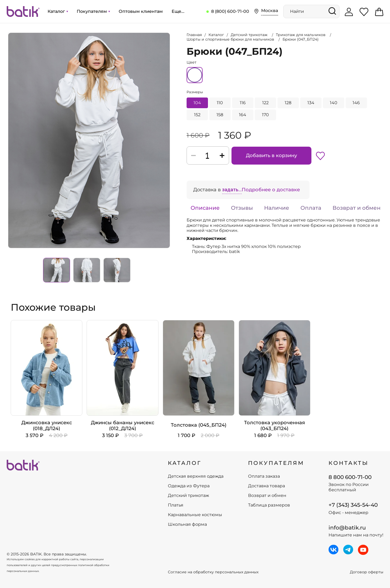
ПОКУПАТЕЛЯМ (276, 463)
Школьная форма (187, 524)
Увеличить (8, 33)
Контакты (349, 463)
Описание (205, 208)
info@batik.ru (347, 528)
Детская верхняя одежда (196, 476)
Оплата (311, 208)
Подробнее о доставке (271, 190)
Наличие (277, 208)
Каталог (58, 11)
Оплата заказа (264, 476)
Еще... (178, 11)
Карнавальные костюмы (195, 515)
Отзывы (242, 208)
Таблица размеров (269, 505)
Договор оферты (367, 572)
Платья (176, 505)
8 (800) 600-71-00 (230, 11)
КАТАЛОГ (185, 463)
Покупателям (93, 11)
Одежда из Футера (189, 486)
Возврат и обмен (357, 208)
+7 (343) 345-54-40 (353, 505)
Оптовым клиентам (141, 11)
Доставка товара (267, 486)
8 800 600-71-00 (350, 477)
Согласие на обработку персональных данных (213, 572)
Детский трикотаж (188, 496)
